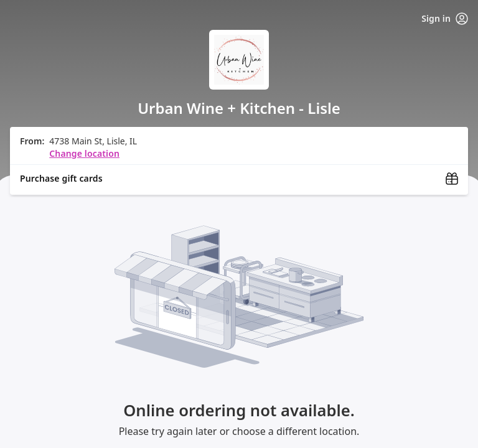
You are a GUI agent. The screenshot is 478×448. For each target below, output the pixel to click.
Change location (84, 153)
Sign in (445, 19)
